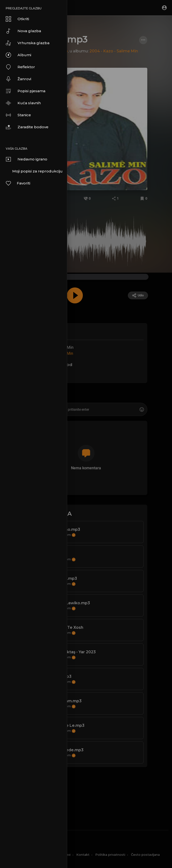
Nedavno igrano (27, 159)
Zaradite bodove (27, 127)
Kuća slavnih (23, 103)
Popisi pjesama (26, 91)
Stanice (18, 115)
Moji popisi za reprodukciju (37, 171)
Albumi (18, 55)
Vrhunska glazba (28, 43)
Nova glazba (23, 31)
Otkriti (17, 19)
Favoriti (18, 183)
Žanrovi (18, 79)
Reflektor (20, 67)
